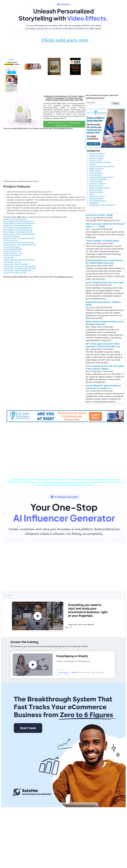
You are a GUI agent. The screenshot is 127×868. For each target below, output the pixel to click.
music (91, 194)
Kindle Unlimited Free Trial (13, 253)
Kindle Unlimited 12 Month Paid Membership (19, 234)
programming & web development (102, 205)
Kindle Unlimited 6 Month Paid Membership (19, 243)
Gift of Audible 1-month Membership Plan (18, 232)
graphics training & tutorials (100, 188)
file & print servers (96, 186)
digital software (95, 171)
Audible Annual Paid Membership (15, 219)
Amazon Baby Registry (11, 247)
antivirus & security (96, 156)
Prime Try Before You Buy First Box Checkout (20, 266)
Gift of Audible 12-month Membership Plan (18, 221)
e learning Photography (98, 179)
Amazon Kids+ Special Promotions (16, 264)
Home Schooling (95, 190)
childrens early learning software (101, 166)
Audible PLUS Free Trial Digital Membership (19, 238)
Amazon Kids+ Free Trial (12, 262)
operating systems (96, 199)
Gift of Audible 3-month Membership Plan (18, 228)
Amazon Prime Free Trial (12, 251)
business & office (96, 160)
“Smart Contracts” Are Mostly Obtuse (103, 241)
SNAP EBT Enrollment (11, 236)
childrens (93, 164)
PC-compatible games (98, 201)
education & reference (98, 184)
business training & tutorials (100, 162)
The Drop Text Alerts (11, 241)
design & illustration (97, 169)
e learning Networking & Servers (101, 177)
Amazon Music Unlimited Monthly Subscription (20, 268)
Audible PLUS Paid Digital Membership (17, 226)
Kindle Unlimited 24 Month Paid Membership (19, 223)
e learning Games (96, 173)
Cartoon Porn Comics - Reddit (99, 215)
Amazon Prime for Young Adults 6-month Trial (20, 245)
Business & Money (96, 158)
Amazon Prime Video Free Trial (15, 273)
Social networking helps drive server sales (105, 283)
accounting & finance (97, 154)
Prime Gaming (8, 258)
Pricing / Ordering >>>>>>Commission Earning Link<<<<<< (64, 124)
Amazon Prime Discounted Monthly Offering (19, 260)
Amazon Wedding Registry (13, 249)
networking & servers (97, 196)
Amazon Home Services (12, 256)
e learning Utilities (96, 181)
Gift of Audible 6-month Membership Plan (18, 230)
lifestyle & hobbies (96, 192)
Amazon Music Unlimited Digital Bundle (17, 271)
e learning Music (95, 175)
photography (94, 203)
